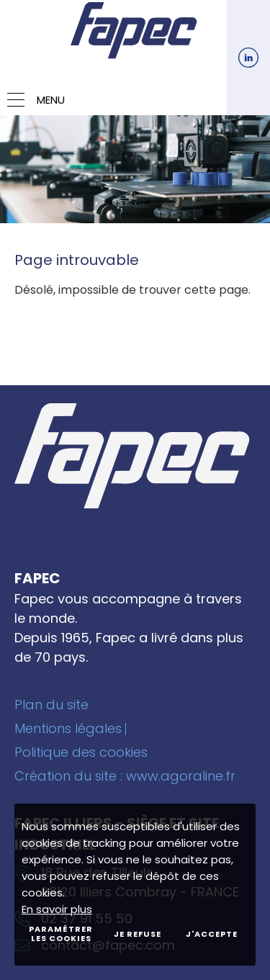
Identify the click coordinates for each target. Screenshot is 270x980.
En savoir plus (57, 909)
